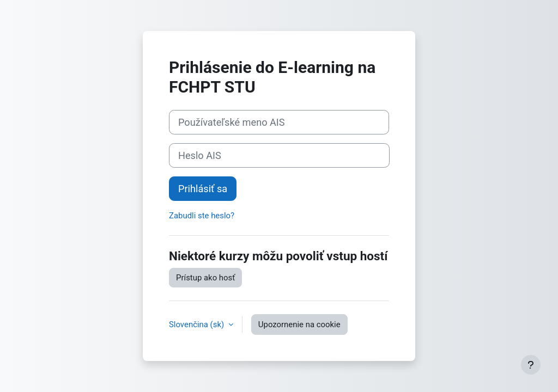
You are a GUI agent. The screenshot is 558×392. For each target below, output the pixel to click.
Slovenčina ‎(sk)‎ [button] (198, 324)
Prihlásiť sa (203, 189)
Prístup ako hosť (205, 278)
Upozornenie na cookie (299, 324)
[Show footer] (531, 365)
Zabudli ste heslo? (202, 216)
